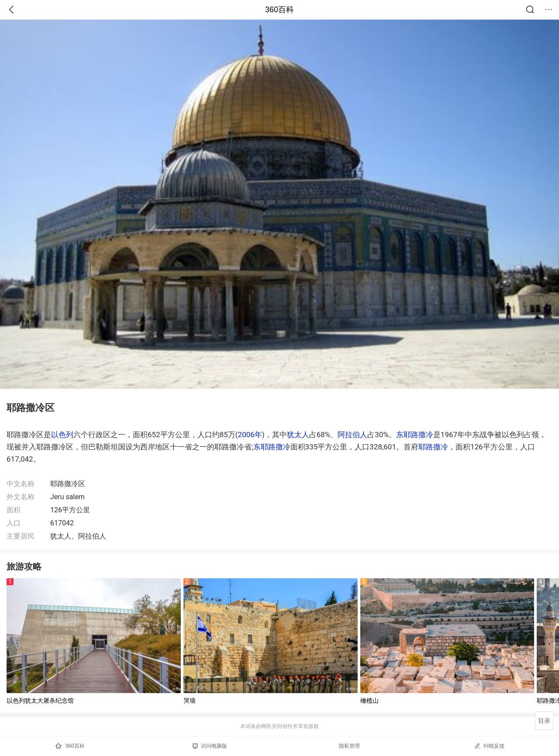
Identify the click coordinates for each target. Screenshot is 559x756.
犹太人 (298, 435)
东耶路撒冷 (415, 435)
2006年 (250, 435)
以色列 (62, 435)
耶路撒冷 (433, 447)
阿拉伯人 (352, 435)
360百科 (279, 10)
